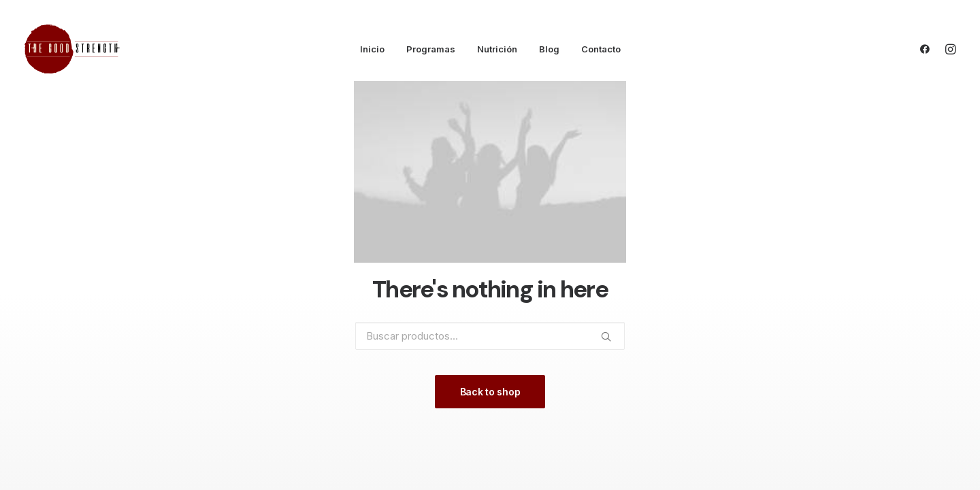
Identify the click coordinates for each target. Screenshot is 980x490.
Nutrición (497, 49)
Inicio (372, 49)
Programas (431, 49)
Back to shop (490, 392)
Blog (549, 49)
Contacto (601, 49)
